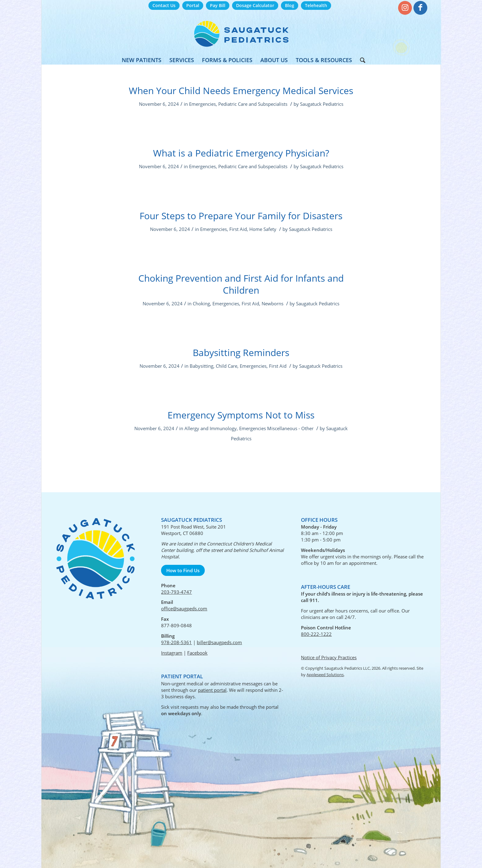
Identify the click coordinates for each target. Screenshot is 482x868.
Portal (193, 5)
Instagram (172, 653)
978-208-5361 (176, 642)
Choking (201, 303)
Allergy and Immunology (211, 428)
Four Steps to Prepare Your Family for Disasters (241, 216)
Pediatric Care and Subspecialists (253, 104)
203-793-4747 (176, 592)
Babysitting (201, 366)
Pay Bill (218, 5)
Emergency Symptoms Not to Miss (241, 415)
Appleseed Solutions (325, 675)
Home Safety (263, 229)
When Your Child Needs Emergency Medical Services (241, 91)
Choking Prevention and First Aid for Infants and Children (241, 284)
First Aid (238, 229)
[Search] (361, 60)
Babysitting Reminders (241, 353)
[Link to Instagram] (405, 8)
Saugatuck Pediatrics (322, 104)
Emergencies (202, 104)
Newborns (273, 303)
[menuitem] (164, 6)
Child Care (227, 366)
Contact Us (164, 5)
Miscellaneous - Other (290, 428)
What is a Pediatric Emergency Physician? (241, 153)
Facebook (197, 653)
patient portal (212, 690)
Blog (290, 5)
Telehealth (316, 5)
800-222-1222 (316, 634)
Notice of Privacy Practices (329, 657)
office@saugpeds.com (184, 608)
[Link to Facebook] (420, 8)
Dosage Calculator (255, 5)
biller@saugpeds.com (219, 642)
